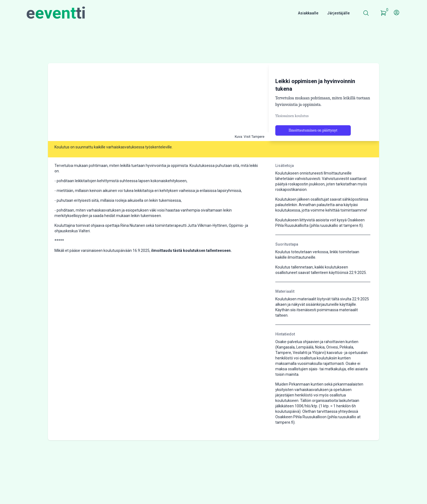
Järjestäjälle (338, 13)
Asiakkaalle (308, 13)
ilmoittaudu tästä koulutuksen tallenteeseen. (191, 262)
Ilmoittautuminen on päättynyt (313, 142)
